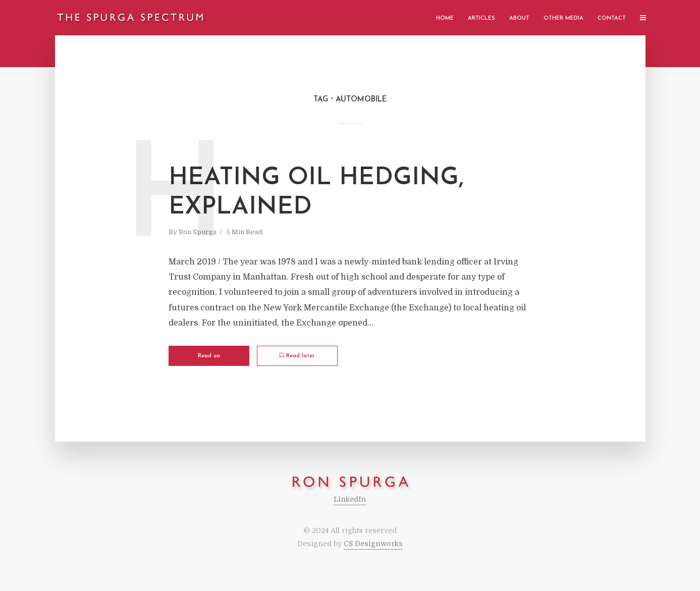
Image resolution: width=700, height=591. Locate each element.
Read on (209, 356)
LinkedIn (350, 499)
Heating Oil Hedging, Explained (316, 193)
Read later (297, 356)
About (519, 18)
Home (445, 18)
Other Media (563, 18)
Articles (481, 18)
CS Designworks (373, 544)
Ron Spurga (198, 232)
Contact (612, 18)
